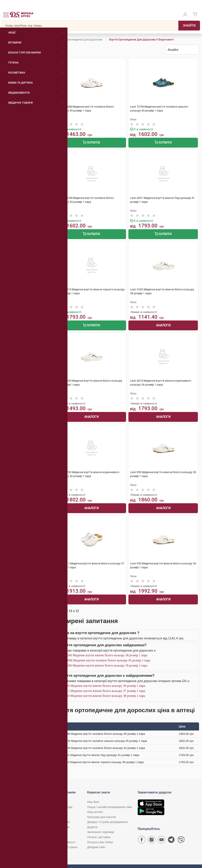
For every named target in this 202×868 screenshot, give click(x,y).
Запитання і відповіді (101, 832)
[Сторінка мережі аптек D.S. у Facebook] (142, 841)
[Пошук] (189, 26)
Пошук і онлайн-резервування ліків (109, 807)
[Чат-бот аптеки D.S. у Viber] (181, 841)
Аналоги (163, 325)
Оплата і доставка (99, 837)
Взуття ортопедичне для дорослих (80, 40)
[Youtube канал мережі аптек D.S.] (161, 841)
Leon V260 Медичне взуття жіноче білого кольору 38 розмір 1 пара (102, 655)
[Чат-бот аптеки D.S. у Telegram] (171, 841)
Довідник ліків (96, 847)
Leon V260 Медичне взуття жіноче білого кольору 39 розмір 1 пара (102, 665)
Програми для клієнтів (101, 817)
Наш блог (93, 802)
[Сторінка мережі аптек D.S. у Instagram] (151, 841)
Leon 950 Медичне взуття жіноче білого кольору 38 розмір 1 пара (101, 696)
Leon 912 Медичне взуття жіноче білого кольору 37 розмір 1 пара (101, 691)
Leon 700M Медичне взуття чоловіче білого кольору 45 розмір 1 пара (104, 660)
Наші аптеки (95, 812)
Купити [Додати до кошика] (91, 143)
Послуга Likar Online (100, 842)
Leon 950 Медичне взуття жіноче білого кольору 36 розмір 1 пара (101, 686)
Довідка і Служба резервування (107, 822)
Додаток (92, 827)
